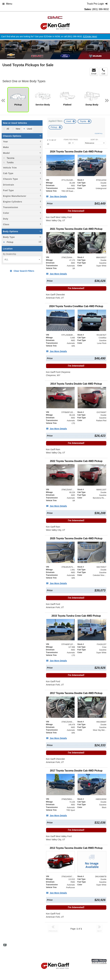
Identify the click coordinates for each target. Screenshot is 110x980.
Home (51, 944)
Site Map (82, 944)
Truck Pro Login (65, 947)
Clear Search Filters (22, 271)
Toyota (83, 121)
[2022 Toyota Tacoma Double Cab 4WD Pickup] (76, 461)
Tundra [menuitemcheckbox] (10, 162)
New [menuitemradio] (18, 129)
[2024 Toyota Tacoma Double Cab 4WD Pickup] (76, 152)
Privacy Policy (95, 944)
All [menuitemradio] (8, 129)
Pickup (54, 127)
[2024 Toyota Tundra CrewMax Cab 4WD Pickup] (76, 306)
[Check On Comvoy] (5, 945)
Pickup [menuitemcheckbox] (10, 242)
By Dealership (10, 254)
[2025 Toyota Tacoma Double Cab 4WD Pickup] (76, 538)
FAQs (59, 944)
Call (103, 72)
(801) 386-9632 (101, 9)
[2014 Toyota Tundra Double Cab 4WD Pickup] (76, 384)
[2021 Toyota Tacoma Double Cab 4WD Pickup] (76, 229)
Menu (7, 4)
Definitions (70, 944)
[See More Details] (57, 196)
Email (94, 72)
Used (69, 121)
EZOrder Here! (90, 36)
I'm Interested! (76, 211)
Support (52, 947)
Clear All (99, 133)
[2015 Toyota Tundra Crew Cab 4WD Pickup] (76, 616)
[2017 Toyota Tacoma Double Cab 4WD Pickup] (76, 693)
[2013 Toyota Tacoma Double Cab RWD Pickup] (76, 848)
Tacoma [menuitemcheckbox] (10, 158)
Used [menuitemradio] (29, 129)
